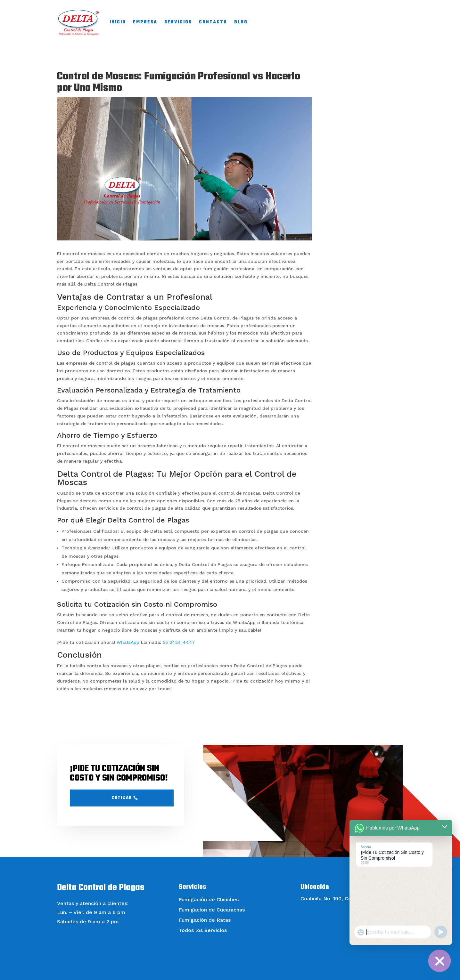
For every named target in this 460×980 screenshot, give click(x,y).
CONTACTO (213, 22)
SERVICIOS (178, 22)
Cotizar (122, 798)
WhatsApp (128, 642)
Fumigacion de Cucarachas (212, 910)
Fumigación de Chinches (209, 899)
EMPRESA (145, 22)
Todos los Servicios (203, 930)
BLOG (241, 22)
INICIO (118, 22)
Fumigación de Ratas (205, 920)
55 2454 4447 (179, 642)
